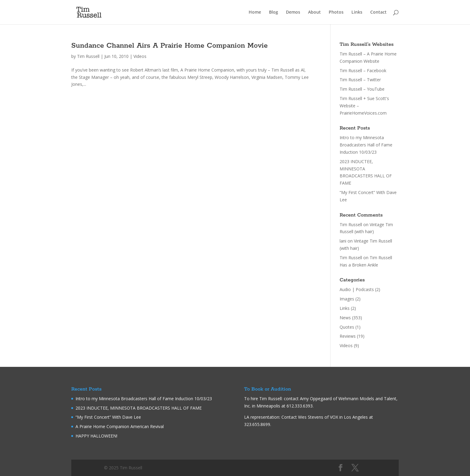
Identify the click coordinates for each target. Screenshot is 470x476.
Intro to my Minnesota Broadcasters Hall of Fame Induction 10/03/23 (366, 145)
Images (347, 299)
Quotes (347, 327)
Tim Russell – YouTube (362, 89)
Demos (293, 12)
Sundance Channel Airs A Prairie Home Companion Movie (170, 46)
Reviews (348, 336)
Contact (378, 12)
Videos (140, 56)
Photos (336, 12)
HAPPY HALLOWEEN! (96, 436)
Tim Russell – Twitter (360, 80)
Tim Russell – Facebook (363, 70)
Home (255, 12)
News (345, 318)
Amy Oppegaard (316, 399)
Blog (274, 12)
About (314, 12)
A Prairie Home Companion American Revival (120, 426)
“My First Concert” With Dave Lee (108, 417)
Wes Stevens (311, 417)
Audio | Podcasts (357, 289)
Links (357, 12)
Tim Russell (88, 56)
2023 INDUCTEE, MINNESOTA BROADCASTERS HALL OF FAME (139, 408)
